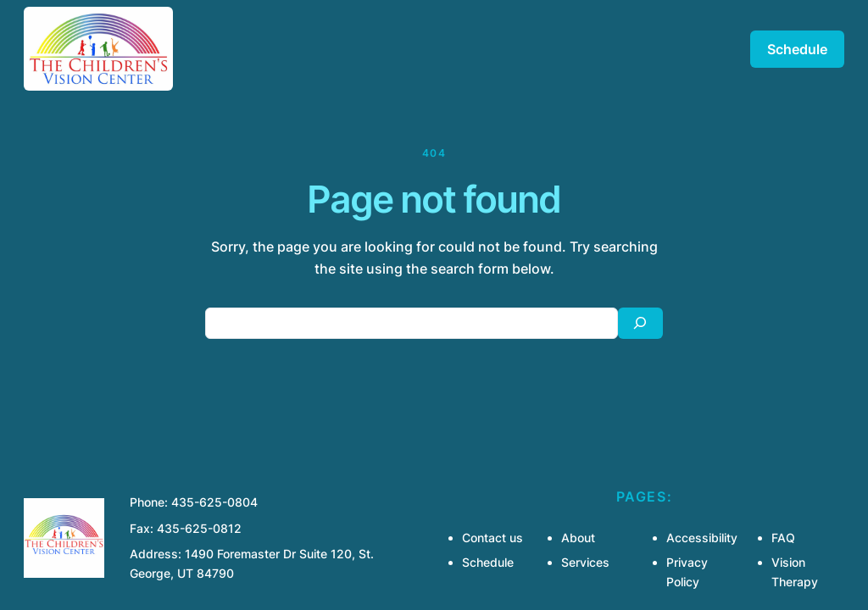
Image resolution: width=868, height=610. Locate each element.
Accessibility (702, 538)
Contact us (492, 538)
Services (585, 562)
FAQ (783, 538)
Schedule (797, 49)
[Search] (640, 323)
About (578, 538)
